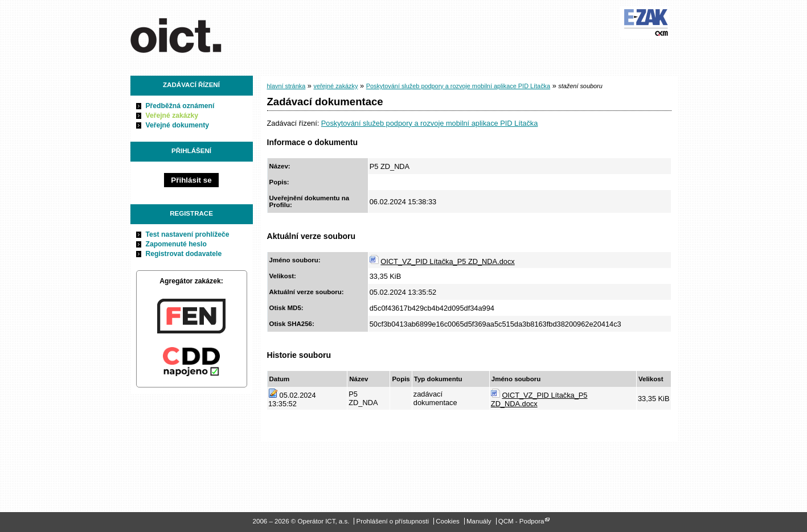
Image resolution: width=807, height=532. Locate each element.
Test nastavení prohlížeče (188, 234)
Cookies (448, 521)
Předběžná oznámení (180, 106)
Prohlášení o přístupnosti (393, 521)
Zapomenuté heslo (176, 244)
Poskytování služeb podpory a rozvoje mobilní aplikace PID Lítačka (458, 86)
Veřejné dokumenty (177, 125)
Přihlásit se (191, 180)
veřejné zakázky (335, 86)
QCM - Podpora (521, 521)
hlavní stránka (286, 86)
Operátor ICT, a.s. (194, 34)
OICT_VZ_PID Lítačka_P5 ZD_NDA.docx (447, 261)
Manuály (479, 521)
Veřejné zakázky (172, 116)
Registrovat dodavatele (184, 254)
